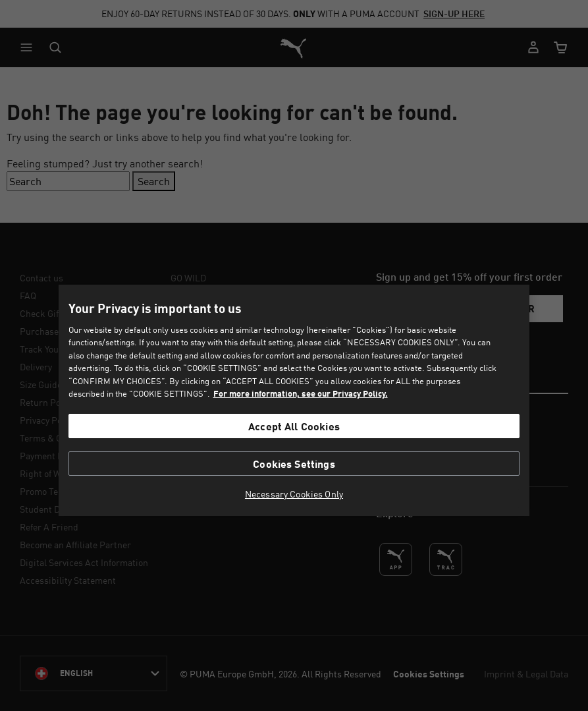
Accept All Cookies (294, 426)
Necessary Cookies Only (294, 494)
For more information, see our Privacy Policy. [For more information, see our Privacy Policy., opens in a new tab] (301, 393)
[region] (294, 400)
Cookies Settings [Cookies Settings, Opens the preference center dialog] (294, 464)
